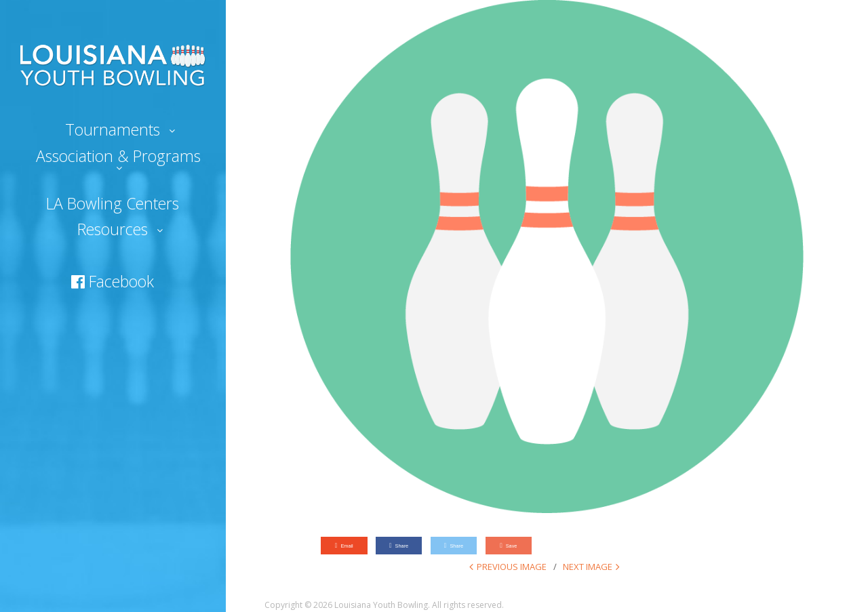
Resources (113, 229)
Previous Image (512, 567)
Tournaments (113, 129)
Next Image (588, 567)
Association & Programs (118, 156)
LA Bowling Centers (113, 203)
